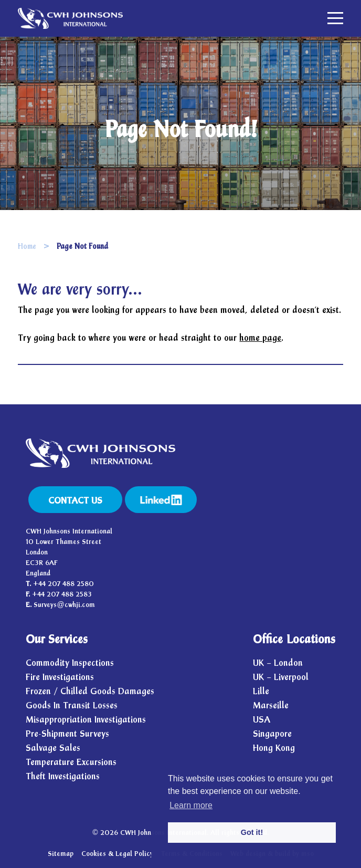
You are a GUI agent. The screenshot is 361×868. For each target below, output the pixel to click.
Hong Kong (274, 748)
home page (260, 338)
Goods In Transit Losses (72, 705)
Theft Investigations (63, 776)
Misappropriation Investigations (86, 720)
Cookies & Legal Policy (117, 854)
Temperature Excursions (71, 762)
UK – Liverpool (281, 677)
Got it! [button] (252, 832)
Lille (261, 691)
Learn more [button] (191, 805)
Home (27, 247)
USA (262, 720)
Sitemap (61, 854)
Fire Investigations (60, 677)
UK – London (278, 663)
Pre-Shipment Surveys (67, 734)
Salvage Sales (53, 748)
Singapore (272, 734)
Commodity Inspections (70, 663)
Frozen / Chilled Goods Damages (90, 691)
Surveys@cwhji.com (64, 605)
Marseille (271, 705)
